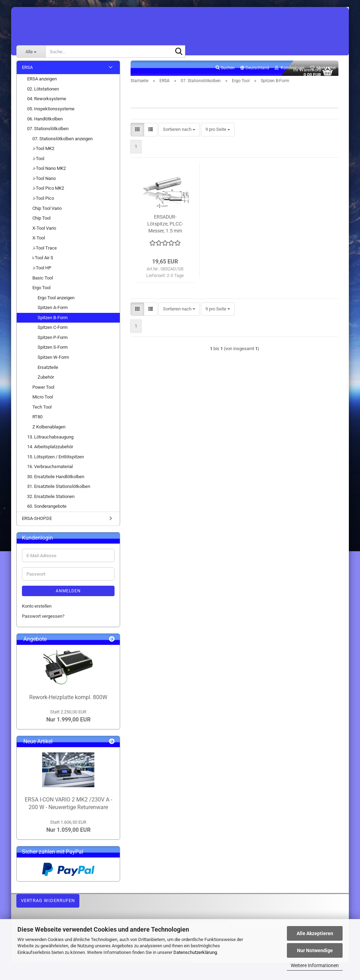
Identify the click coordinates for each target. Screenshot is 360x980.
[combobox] (179, 134)
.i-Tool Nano (44, 182)
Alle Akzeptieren (315, 933)
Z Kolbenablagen (49, 431)
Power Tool (43, 391)
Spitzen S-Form (53, 351)
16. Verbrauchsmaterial (50, 471)
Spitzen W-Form (53, 361)
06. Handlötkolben (45, 123)
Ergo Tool (41, 291)
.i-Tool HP (42, 272)
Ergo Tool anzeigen (56, 302)
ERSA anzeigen (42, 83)
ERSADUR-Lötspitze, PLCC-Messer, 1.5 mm (165, 228)
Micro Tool (43, 401)
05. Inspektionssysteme (51, 113)
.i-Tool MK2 (43, 153)
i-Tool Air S (43, 262)
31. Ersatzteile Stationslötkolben (59, 491)
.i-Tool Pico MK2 (48, 192)
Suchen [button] (225, 72)
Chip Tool (41, 222)
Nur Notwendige (315, 950)
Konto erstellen (37, 610)
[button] (255, 72)
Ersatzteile (48, 371)
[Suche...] (31, 52)
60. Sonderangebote (47, 510)
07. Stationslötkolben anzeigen (62, 143)
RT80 (37, 421)
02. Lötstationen (43, 93)
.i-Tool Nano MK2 (49, 172)
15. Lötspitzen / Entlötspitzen (56, 461)
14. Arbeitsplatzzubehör (50, 451)
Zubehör (46, 381)
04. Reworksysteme (47, 103)
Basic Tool (43, 282)
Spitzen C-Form (53, 331)
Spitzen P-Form (53, 341)
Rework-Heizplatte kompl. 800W (68, 701)
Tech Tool (42, 411)
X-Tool (39, 242)
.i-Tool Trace (45, 252)
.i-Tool (38, 162)
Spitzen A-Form (53, 312)
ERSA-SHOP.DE (37, 522)
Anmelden (68, 595)
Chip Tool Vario (47, 212)
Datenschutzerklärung (195, 952)
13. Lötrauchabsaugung (50, 441)
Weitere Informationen (315, 965)
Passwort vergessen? (43, 620)
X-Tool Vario (44, 232)
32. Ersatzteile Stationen (51, 500)
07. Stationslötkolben (48, 132)
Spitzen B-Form (53, 321)
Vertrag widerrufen (48, 905)
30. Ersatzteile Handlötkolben (56, 480)
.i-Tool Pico (43, 202)
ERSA (27, 71)
